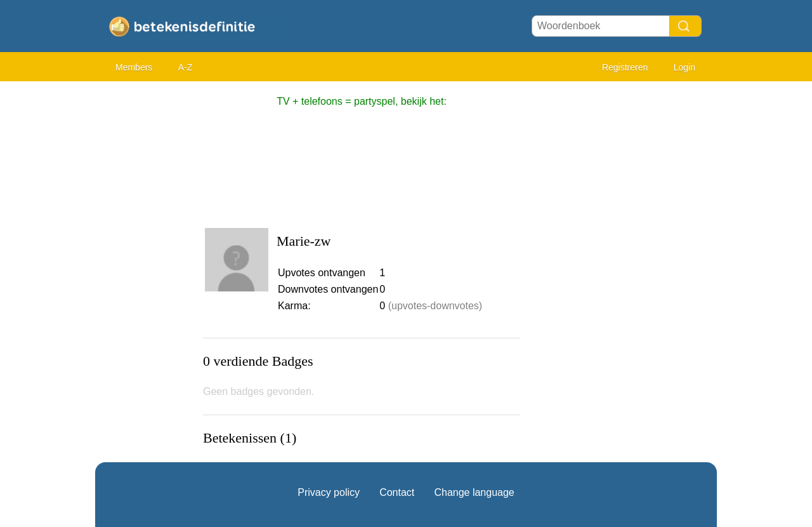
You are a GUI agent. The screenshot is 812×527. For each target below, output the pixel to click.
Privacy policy (329, 492)
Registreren (625, 67)
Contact (397, 492)
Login (684, 67)
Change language (474, 492)
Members (134, 67)
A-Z (186, 67)
